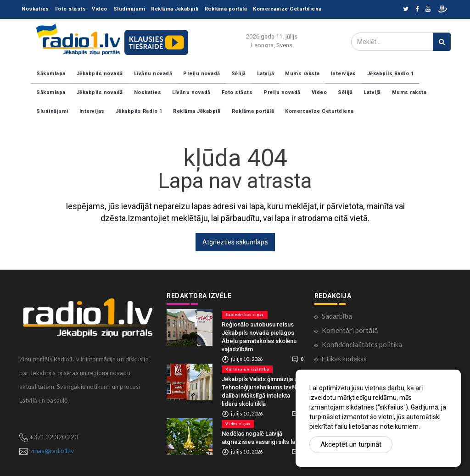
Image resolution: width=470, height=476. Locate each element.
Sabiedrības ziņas (245, 315)
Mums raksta (302, 74)
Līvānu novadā (153, 74)
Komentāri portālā (350, 330)
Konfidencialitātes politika (362, 344)
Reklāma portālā (226, 9)
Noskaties (35, 9)
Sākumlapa (51, 74)
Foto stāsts (71, 9)
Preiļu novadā (202, 74)
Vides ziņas (238, 424)
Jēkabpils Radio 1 (391, 74)
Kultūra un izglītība (247, 369)
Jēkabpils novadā (100, 74)
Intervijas (344, 74)
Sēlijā (239, 74)
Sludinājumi (129, 9)
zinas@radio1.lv (52, 451)
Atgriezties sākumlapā (235, 242)
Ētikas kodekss (344, 359)
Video (100, 9)
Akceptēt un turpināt (351, 444)
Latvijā (266, 74)
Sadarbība (337, 316)
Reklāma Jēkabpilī (175, 9)
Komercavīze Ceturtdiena (287, 9)
